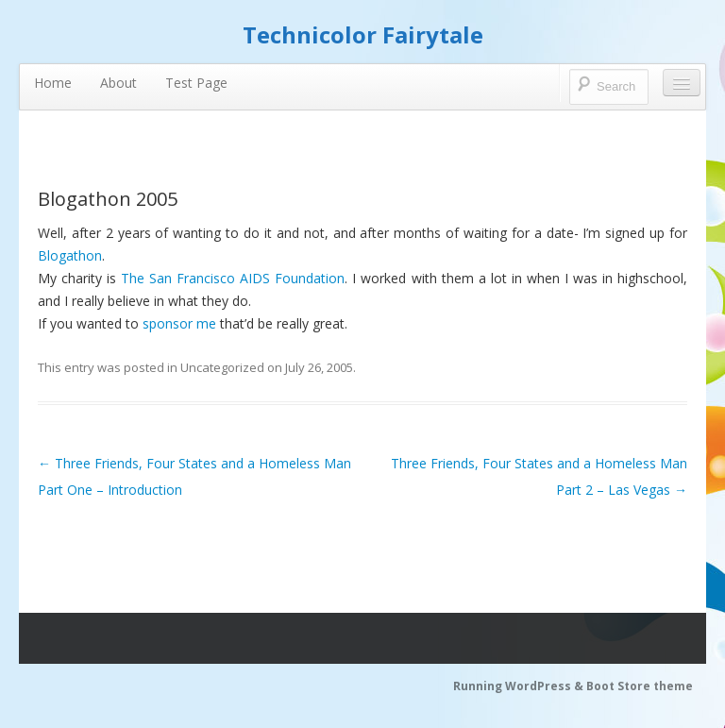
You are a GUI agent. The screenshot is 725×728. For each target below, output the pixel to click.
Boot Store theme (640, 686)
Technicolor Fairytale (363, 34)
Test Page (196, 83)
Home (53, 83)
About (118, 83)
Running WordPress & (520, 686)
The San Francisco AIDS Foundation (233, 278)
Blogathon (70, 255)
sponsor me (179, 323)
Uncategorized (222, 367)
